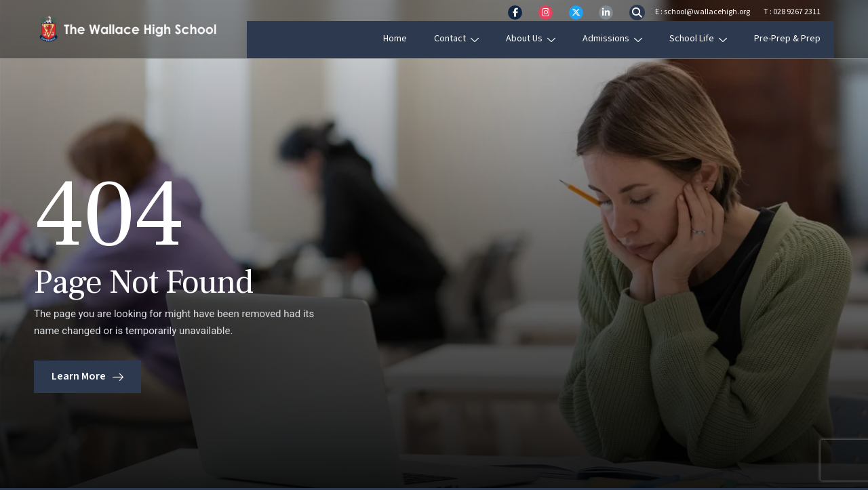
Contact (470, 39)
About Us (544, 39)
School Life (712, 39)
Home (409, 39)
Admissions (626, 39)
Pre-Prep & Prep (801, 39)
